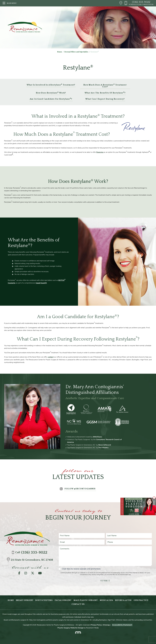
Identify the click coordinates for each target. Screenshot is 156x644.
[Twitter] (33, 574)
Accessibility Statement (122, 625)
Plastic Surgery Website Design (70, 628)
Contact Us (78, 604)
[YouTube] (40, 574)
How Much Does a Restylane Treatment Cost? (105, 86)
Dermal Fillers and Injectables (76, 52)
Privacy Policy (96, 625)
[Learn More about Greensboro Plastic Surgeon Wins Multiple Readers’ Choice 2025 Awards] (140, 506)
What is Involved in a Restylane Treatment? (51, 85)
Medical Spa (106, 600)
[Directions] (9, 560)
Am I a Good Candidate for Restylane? (51, 99)
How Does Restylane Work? (51, 93)
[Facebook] (19, 574)
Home (60, 52)
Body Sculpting (44, 600)
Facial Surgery (63, 600)
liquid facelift (41, 283)
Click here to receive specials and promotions (81, 569)
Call (30, 552)
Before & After (123, 600)
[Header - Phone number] (127, 3)
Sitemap (106, 625)
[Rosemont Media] (78, 632)
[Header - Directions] (121, 3)
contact (51, 357)
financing (100, 152)
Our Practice (141, 600)
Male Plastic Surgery (86, 600)
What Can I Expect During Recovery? (105, 99)
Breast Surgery (25, 600)
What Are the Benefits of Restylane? (105, 93)
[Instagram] (26, 574)
